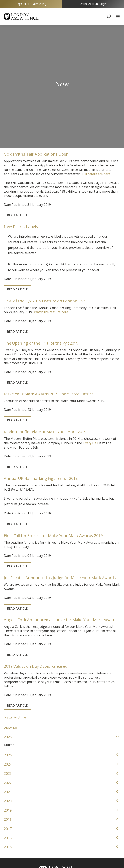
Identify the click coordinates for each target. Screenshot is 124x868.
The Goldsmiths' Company (62, 808)
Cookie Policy (38, 857)
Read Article (30, 90)
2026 (8, 620)
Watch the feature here (54, 197)
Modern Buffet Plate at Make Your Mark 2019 (50, 320)
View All (10, 611)
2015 (8, 730)
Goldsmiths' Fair (62, 823)
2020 (8, 684)
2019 (8, 693)
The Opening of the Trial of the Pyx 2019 (47, 232)
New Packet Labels (32, 119)
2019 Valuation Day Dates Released (43, 555)
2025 (8, 638)
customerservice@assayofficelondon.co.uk (62, 791)
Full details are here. (86, 60)
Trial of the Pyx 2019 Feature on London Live (49, 189)
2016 (8, 721)
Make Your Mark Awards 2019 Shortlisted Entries (52, 281)
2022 (8, 666)
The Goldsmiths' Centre (62, 816)
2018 (8, 702)
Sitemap (90, 857)
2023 (8, 657)
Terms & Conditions (66, 857)
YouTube (62, 830)
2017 (8, 712)
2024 (8, 647)
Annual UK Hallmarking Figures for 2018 (47, 368)
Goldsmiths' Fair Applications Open (43, 46)
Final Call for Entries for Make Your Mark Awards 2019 (55, 423)
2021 (8, 675)
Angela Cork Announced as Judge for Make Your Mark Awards (61, 508)
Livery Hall (82, 328)
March (9, 628)
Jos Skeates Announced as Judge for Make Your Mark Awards (60, 465)
